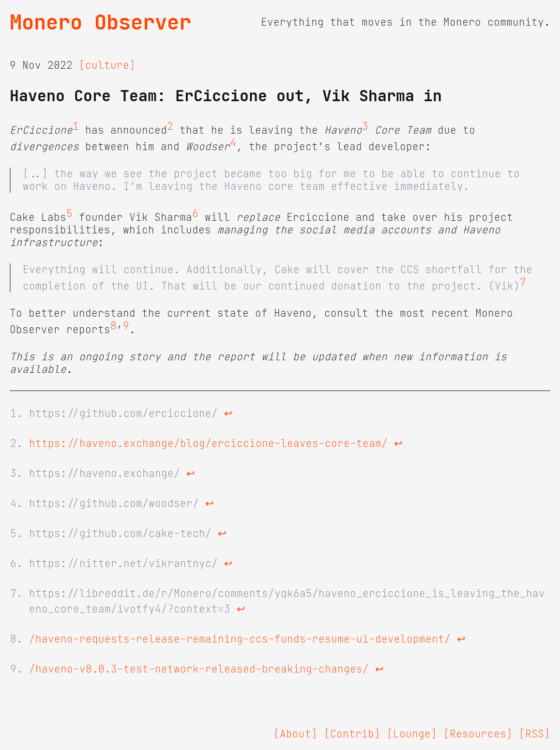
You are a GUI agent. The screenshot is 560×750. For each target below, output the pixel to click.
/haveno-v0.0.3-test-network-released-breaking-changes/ (199, 669)
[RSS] (535, 734)
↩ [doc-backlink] (228, 413)
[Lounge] (412, 734)
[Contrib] (352, 734)
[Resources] (478, 734)
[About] (295, 734)
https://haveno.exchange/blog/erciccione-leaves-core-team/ (208, 444)
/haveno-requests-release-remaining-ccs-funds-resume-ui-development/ (240, 639)
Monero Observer (100, 22)
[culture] (107, 65)
